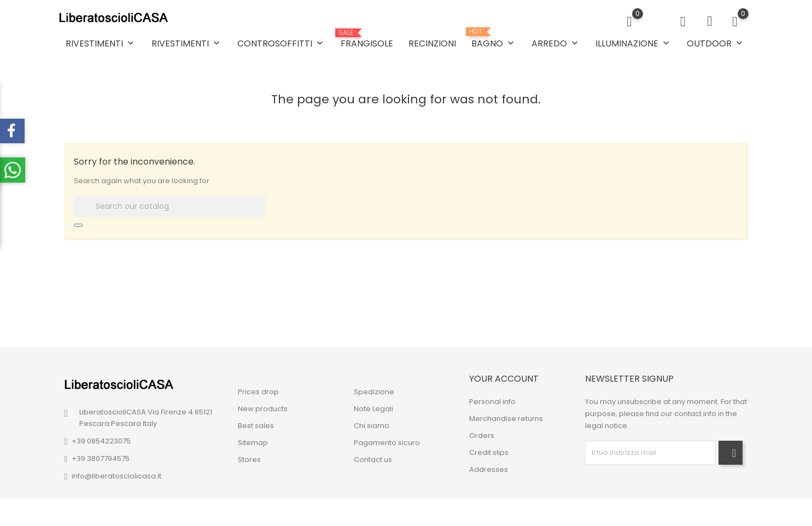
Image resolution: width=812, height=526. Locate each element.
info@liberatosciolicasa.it (116, 476)
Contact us (373, 460)
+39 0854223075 (101, 441)
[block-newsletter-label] (650, 453)
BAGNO (494, 39)
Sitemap (253, 443)
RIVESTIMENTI (101, 43)
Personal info (492, 402)
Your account (504, 379)
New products (263, 409)
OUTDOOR (716, 43)
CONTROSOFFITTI (281, 43)
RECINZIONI (432, 43)
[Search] (170, 206)
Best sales (256, 426)
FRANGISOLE (367, 39)
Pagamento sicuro (387, 443)
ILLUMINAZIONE (633, 43)
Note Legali (373, 409)
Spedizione (374, 392)
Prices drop (258, 392)
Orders (482, 436)
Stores (249, 460)
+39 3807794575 (101, 458)
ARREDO (556, 43)
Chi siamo (372, 426)
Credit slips (489, 452)
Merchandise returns (506, 419)
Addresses (489, 469)
